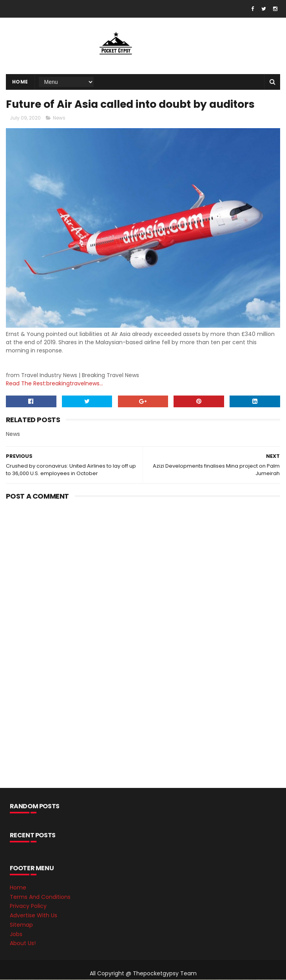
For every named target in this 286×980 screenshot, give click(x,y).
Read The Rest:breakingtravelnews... (54, 384)
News (59, 119)
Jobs (16, 935)
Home (20, 82)
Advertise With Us (33, 916)
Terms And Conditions (40, 897)
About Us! (23, 944)
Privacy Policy (28, 907)
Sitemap (21, 925)
